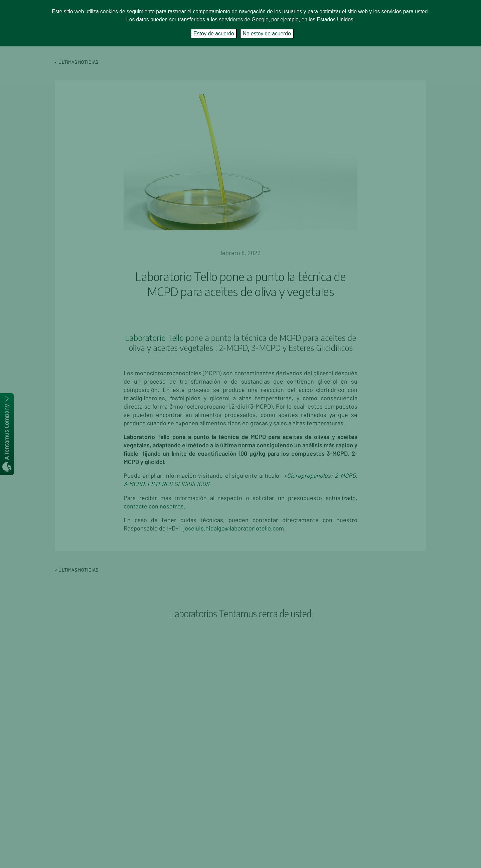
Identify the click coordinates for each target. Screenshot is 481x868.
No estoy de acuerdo (267, 34)
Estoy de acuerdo (214, 34)
